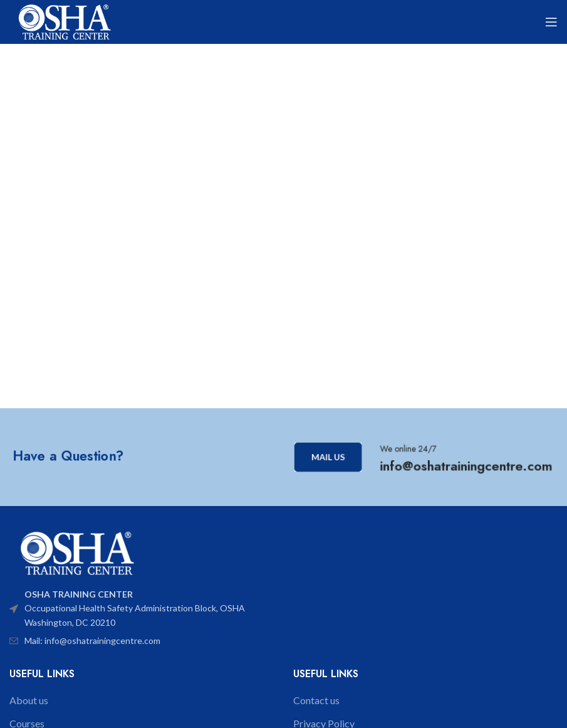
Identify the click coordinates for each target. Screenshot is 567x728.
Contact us (316, 700)
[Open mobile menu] (551, 22)
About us (29, 700)
